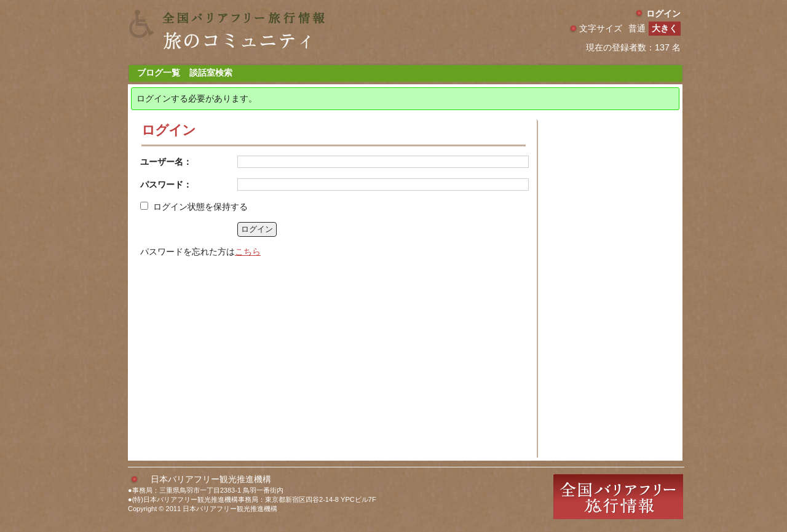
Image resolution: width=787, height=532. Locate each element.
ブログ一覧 (159, 73)
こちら (248, 252)
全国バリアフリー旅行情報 (618, 497)
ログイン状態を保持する (200, 207)
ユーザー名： (166, 162)
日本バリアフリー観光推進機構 (211, 479)
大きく (665, 28)
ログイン (663, 14)
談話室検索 (211, 73)
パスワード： (166, 185)
